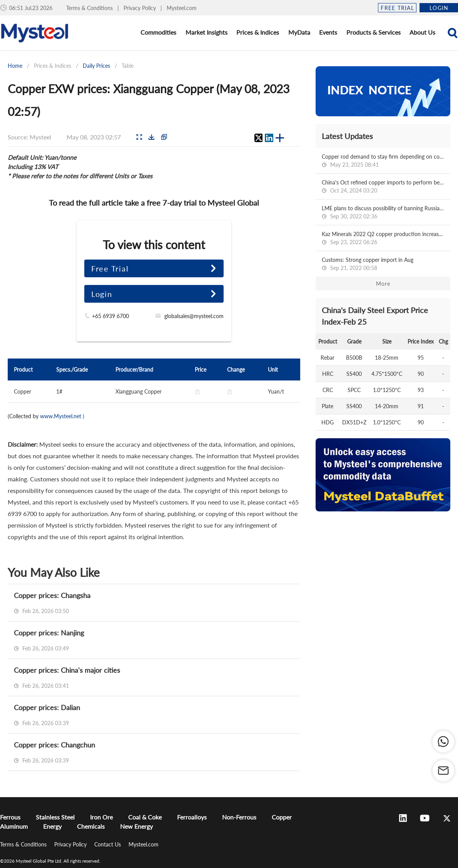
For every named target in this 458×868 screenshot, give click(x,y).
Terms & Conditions (90, 8)
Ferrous (10, 817)
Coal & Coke (145, 817)
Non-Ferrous (239, 817)
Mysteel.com (182, 8)
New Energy (136, 826)
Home (15, 66)
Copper (282, 817)
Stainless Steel (55, 817)
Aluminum (14, 826)
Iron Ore (101, 817)
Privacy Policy (140, 8)
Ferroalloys (192, 817)
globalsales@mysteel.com (194, 316)
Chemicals (91, 826)
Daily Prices (96, 66)
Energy (52, 826)
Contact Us (108, 844)
